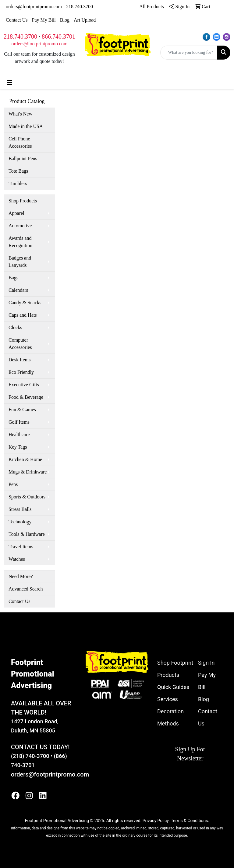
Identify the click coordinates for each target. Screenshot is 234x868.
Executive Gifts (24, 385)
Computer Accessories (20, 344)
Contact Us (17, 20)
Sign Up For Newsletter (190, 754)
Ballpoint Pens (23, 158)
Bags (13, 278)
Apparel (16, 213)
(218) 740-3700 (30, 756)
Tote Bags (18, 171)
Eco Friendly (21, 372)
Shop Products (23, 201)
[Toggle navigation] (9, 83)
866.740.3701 (58, 36)
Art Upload (85, 20)
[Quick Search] (189, 53)
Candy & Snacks (25, 303)
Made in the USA (26, 126)
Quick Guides (173, 687)
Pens (13, 484)
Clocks (15, 327)
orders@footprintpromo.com (34, 7)
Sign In (206, 663)
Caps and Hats (23, 315)
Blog (65, 20)
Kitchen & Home (25, 459)
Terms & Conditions (189, 821)
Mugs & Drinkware (28, 472)
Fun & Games (22, 410)
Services (168, 699)
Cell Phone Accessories (20, 142)
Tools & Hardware (27, 534)
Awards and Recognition (20, 242)
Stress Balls (20, 509)
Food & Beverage (26, 397)
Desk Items (19, 360)
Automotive (20, 226)
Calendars (18, 290)
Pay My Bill (44, 20)
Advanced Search (26, 589)
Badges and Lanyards (20, 262)
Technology (20, 522)
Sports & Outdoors (27, 497)
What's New (20, 114)
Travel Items (21, 547)
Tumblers (18, 183)
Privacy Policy (156, 821)
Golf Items (19, 422)
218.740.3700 (80, 7)
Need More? (21, 576)
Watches (17, 559)
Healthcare (19, 434)
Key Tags (18, 447)
